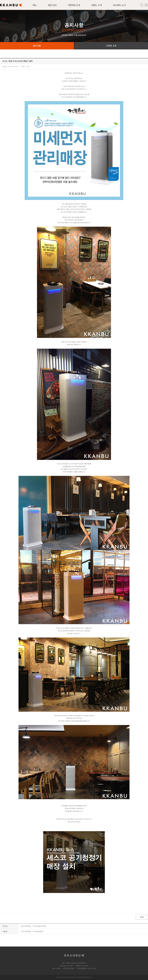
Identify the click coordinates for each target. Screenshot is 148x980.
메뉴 (35, 7)
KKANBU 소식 (119, 7)
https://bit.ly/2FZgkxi (74, 822)
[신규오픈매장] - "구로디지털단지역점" (34, 926)
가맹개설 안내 (74, 7)
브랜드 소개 (96, 7)
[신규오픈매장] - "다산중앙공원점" (32, 931)
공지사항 (37, 46)
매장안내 (52, 7)
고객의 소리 (111, 46)
